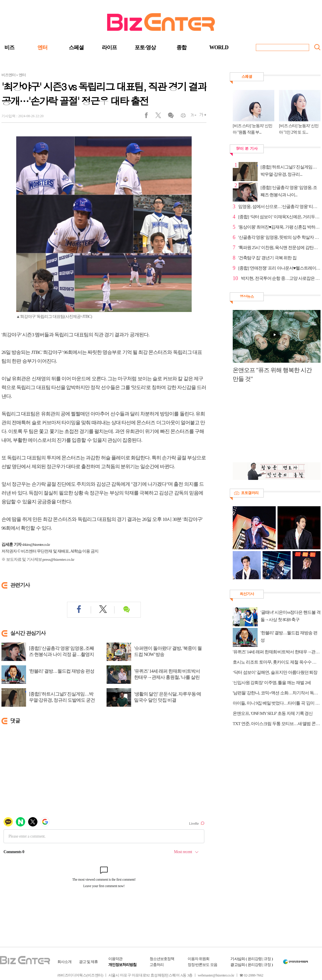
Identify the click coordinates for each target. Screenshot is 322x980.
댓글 (171, 117)
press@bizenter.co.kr (58, 559)
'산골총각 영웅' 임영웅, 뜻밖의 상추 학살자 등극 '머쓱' (279, 237)
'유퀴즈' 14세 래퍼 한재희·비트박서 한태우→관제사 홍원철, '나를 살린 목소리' (167, 677)
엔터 (42, 47)
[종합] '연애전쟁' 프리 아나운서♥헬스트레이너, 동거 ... (279, 268)
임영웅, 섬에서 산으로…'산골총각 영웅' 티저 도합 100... (279, 207)
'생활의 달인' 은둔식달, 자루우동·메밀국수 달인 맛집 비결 (168, 697)
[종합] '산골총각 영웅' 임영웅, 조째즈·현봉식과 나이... (289, 191)
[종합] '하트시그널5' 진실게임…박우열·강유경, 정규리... (288, 171)
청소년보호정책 (162, 959)
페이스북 (150, 117)
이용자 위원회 (198, 959)
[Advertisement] (274, 426)
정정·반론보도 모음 (202, 965)
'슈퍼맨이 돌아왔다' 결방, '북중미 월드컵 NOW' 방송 (168, 651)
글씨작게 (191, 117)
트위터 (160, 117)
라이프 (109, 47)
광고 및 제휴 (89, 962)
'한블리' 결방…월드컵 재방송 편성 (62, 671)
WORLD (219, 47)
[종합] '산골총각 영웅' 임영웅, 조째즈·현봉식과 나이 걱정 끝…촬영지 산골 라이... (61, 654)
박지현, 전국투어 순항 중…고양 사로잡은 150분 (281, 278)
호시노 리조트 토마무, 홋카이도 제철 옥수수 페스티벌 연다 (277, 662)
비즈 (9, 47)
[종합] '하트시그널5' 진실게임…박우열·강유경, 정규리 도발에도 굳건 (62, 697)
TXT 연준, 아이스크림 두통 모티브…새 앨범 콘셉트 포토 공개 (277, 724)
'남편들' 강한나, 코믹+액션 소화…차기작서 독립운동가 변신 (277, 693)
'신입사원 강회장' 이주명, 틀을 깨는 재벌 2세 (272, 683)
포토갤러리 (250, 493)
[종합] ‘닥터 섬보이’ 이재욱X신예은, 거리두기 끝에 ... (279, 217)
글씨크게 (201, 117)
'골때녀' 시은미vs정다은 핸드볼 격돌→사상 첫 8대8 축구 (291, 616)
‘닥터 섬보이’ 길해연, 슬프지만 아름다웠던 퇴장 (275, 672)
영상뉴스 (247, 296)
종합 (181, 47)
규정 (267, 959)
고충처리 (157, 965)
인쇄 (181, 117)
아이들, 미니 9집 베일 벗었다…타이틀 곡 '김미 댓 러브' (277, 703)
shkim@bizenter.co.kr (36, 544)
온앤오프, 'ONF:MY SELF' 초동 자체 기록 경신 (273, 713)
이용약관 (115, 959)
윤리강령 (255, 959)
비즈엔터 (8, 75)
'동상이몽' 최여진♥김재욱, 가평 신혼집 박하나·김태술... (279, 227)
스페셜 (76, 47)
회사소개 (64, 962)
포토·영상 (145, 47)
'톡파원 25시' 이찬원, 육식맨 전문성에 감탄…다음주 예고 (279, 248)
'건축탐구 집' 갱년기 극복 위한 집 (267, 258)
